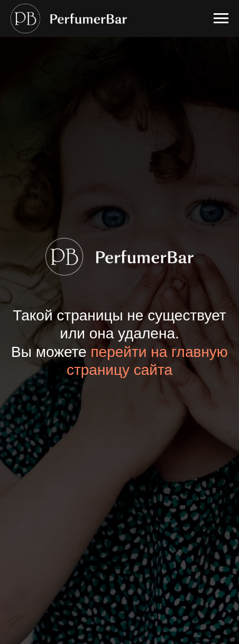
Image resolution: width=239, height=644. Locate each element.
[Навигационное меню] (221, 19)
